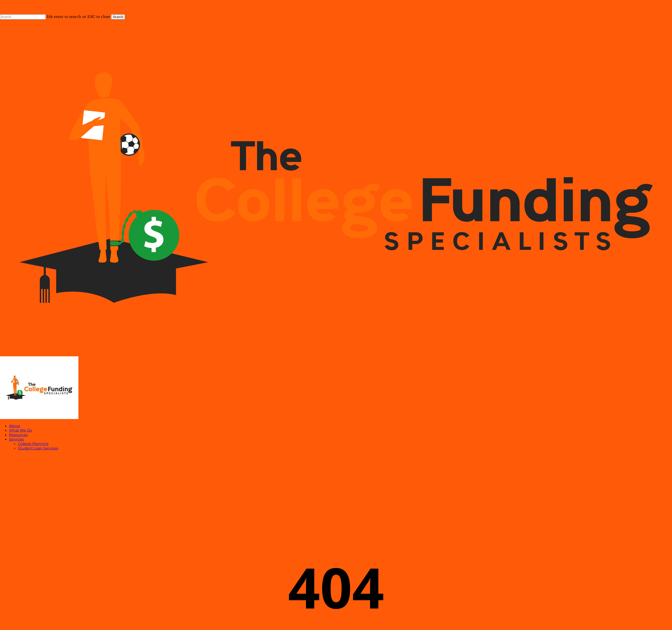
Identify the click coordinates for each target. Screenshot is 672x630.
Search (118, 17)
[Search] (23, 17)
